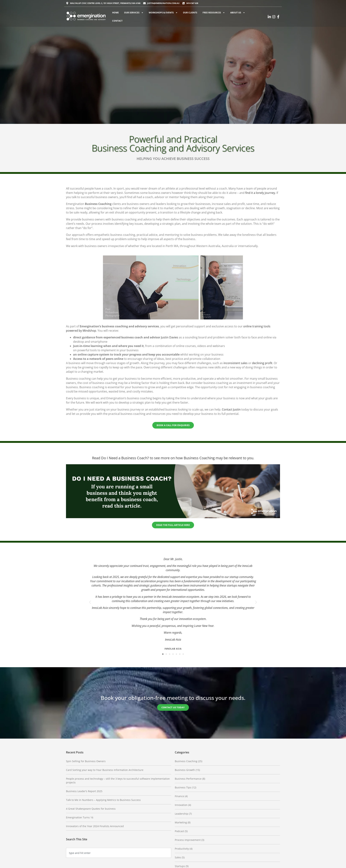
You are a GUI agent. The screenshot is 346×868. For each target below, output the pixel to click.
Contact (117, 21)
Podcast (179, 831)
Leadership (181, 814)
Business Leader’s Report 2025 (84, 791)
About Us (238, 13)
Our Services (134, 13)
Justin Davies (170, 337)
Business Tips (183, 787)
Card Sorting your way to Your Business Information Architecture (105, 770)
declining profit (262, 363)
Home (115, 13)
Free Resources (214, 13)
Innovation (181, 805)
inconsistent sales (236, 363)
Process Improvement (188, 840)
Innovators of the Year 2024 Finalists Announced (95, 826)
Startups (180, 866)
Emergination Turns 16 (80, 817)
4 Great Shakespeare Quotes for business (91, 809)
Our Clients (190, 13)
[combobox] (119, 853)
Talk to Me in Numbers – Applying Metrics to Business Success (103, 800)
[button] (90, 602)
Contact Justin (231, 409)
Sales (178, 857)
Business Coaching (186, 761)
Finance (179, 796)
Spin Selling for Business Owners (86, 761)
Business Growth (185, 770)
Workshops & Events (163, 13)
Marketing (181, 822)
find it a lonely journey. (260, 193)
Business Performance (188, 779)
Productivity (182, 849)
